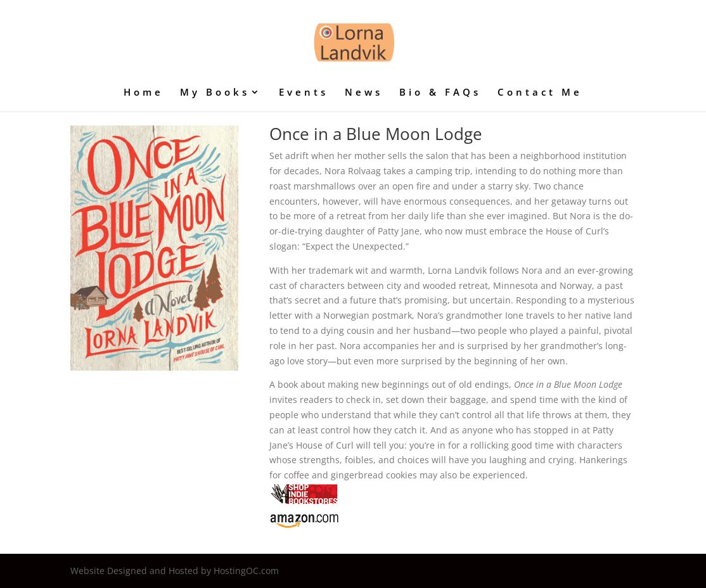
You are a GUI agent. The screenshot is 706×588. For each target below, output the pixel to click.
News (364, 93)
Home (144, 93)
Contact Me (540, 93)
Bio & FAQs (440, 93)
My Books (215, 93)
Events (304, 93)
